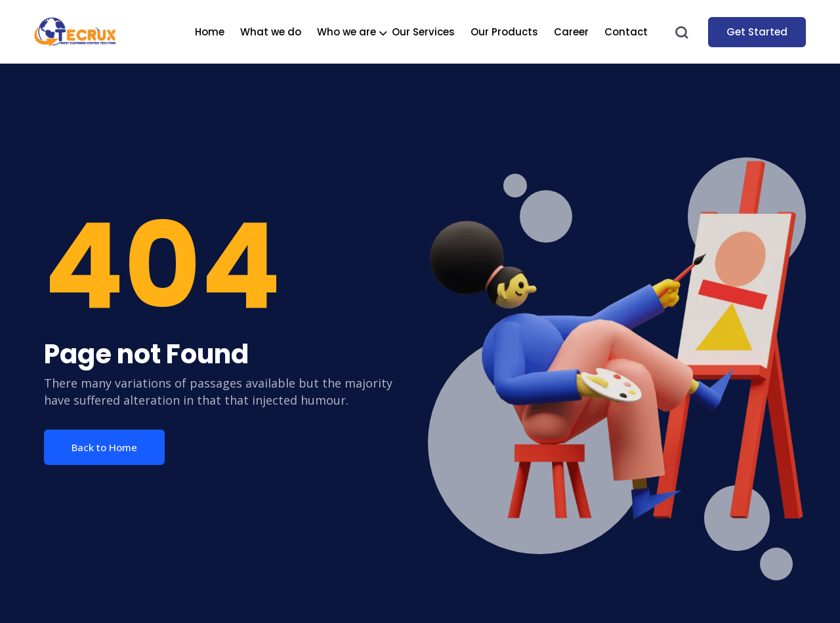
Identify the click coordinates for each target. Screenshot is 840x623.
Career (571, 32)
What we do (271, 32)
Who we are (346, 32)
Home (210, 32)
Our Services (423, 32)
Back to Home (104, 447)
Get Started (757, 32)
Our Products (504, 32)
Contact (626, 32)
